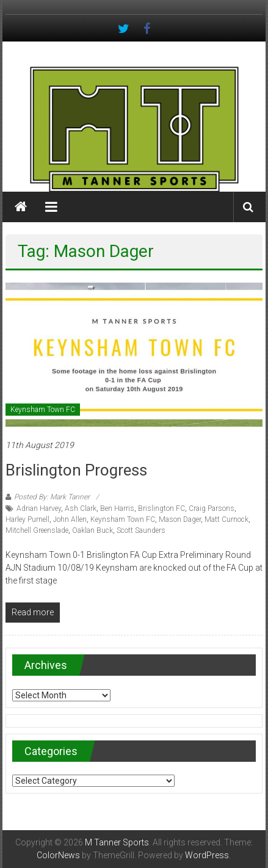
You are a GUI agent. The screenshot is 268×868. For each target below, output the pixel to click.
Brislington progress (76, 470)
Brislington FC (161, 508)
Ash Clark (81, 508)
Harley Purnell (27, 519)
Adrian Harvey (39, 508)
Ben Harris (117, 508)
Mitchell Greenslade (37, 530)
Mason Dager (180, 519)
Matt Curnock (226, 519)
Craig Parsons (212, 508)
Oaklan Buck (92, 530)
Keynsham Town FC (43, 410)
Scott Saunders (141, 530)
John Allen (70, 519)
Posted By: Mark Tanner (52, 497)
